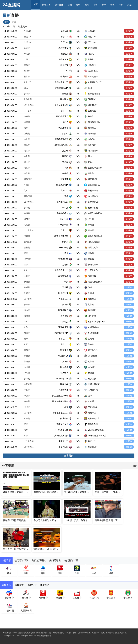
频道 (112, 5)
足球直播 (46, 5)
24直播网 (11, 5)
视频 (95, 5)
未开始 (129, 287)
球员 (130, 5)
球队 (121, 5)
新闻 (87, 5)
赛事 (104, 5)
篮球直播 (59, 5)
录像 (70, 5)
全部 (6, 22)
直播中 (129, 31)
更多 (14, 22)
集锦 (78, 5)
